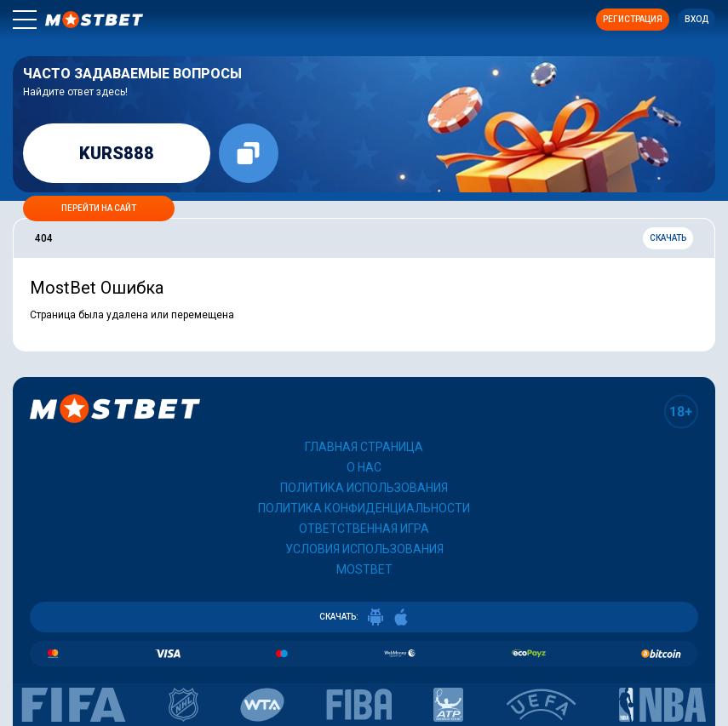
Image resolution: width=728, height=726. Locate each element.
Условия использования (364, 549)
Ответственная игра (364, 529)
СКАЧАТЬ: (364, 617)
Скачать (668, 238)
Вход (696, 19)
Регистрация (633, 19)
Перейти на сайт (99, 208)
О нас (364, 467)
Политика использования (364, 488)
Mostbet (364, 569)
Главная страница (364, 447)
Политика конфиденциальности (364, 508)
